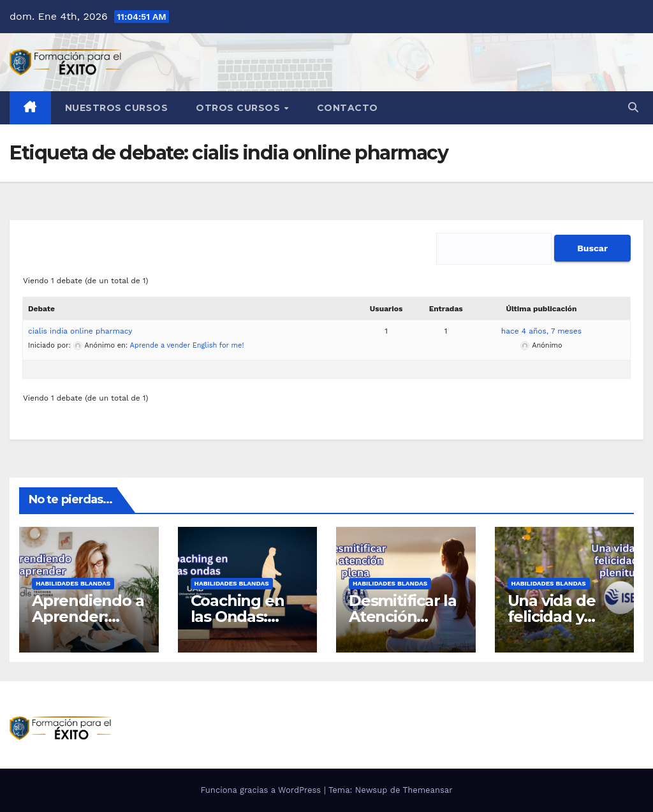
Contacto (348, 108)
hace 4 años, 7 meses (541, 331)
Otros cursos (239, 108)
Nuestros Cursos (117, 108)
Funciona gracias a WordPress (262, 790)
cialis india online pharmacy (80, 331)
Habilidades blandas (73, 583)
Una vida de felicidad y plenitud (552, 616)
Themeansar (428, 790)
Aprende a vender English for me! (187, 345)
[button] (633, 107)
